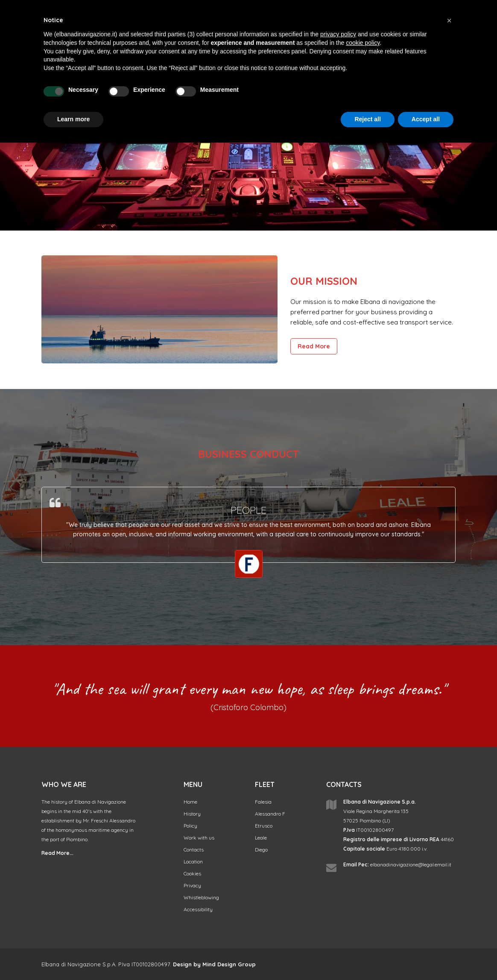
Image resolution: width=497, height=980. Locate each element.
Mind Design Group (229, 964)
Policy (190, 826)
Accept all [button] (426, 119)
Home (190, 802)
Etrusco (264, 826)
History (192, 814)
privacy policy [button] (338, 34)
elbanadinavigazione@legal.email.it (411, 864)
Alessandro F (270, 814)
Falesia (263, 802)
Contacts (194, 850)
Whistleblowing (201, 897)
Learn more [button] (73, 119)
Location (193, 862)
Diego (261, 850)
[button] (449, 20)
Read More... (57, 853)
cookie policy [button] (363, 43)
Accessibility (198, 909)
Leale (261, 838)
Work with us (199, 838)
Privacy (192, 885)
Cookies (192, 873)
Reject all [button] (367, 119)
